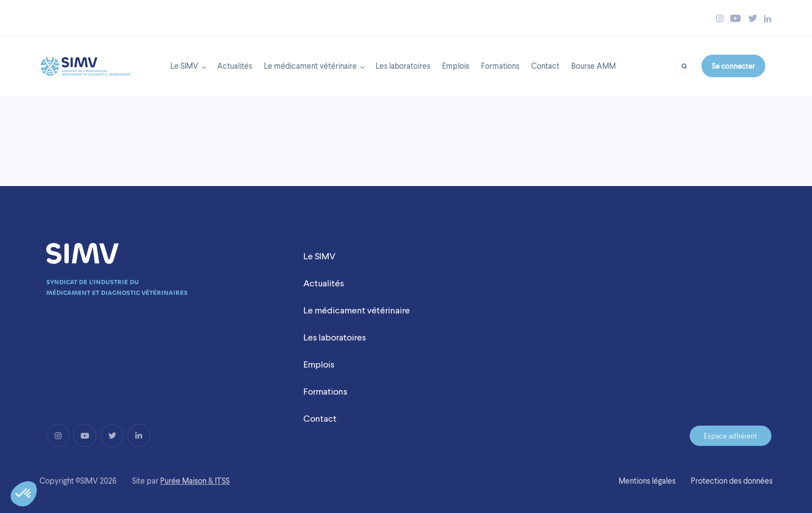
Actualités (235, 66)
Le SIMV (184, 66)
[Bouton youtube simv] (736, 18)
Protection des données (732, 481)
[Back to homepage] (85, 63)
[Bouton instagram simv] (720, 18)
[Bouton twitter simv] (753, 18)
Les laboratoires (403, 66)
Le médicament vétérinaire (310, 66)
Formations (500, 66)
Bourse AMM (593, 66)
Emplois (456, 66)
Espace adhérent (731, 436)
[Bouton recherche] (684, 65)
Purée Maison (183, 481)
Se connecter (733, 66)
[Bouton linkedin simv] (768, 18)
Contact (545, 66)
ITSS (222, 481)
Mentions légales (647, 481)
